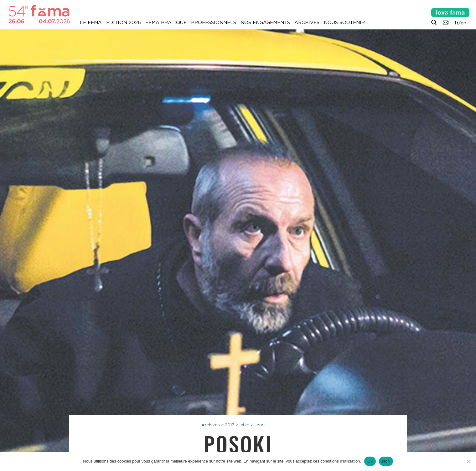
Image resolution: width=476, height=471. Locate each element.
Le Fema (91, 23)
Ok (370, 461)
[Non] (468, 461)
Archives (307, 23)
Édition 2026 (124, 23)
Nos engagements (265, 23)
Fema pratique (166, 23)
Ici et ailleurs (252, 425)
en (463, 23)
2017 (230, 425)
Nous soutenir (344, 23)
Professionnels (214, 23)
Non (386, 461)
